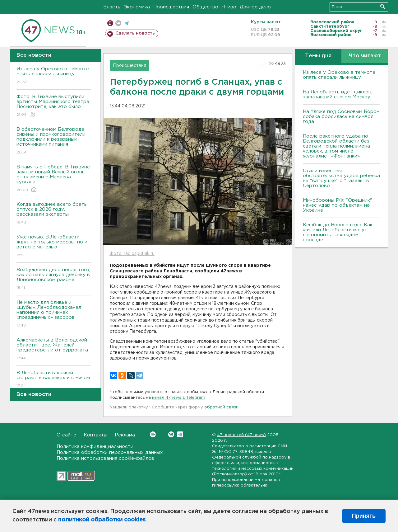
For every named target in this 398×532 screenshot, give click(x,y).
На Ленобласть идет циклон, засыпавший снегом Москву (338, 94)
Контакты (95, 435)
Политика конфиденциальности (95, 447)
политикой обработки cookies (102, 520)
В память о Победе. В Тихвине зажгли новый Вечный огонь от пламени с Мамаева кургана (54, 179)
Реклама (125, 435)
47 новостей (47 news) (241, 435)
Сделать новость (135, 33)
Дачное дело (255, 7)
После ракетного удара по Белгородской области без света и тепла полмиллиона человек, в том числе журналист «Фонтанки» (336, 146)
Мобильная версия (110, 23)
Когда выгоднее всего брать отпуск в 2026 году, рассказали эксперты (54, 214)
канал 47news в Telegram (179, 398)
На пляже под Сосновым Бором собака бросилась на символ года (341, 117)
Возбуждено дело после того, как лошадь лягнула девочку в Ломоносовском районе (54, 279)
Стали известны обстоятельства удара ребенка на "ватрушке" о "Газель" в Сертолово (341, 178)
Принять (364, 516)
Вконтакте (153, 434)
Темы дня (318, 56)
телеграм (126, 23)
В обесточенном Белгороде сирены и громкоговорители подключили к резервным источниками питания (54, 141)
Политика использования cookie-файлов (105, 458)
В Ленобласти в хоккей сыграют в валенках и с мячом (54, 380)
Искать (383, 6)
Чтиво (229, 7)
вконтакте (118, 23)
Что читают (365, 56)
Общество (205, 7)
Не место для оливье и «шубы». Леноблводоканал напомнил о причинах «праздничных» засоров (54, 314)
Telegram (180, 434)
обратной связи (221, 407)
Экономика (137, 7)
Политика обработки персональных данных (110, 452)
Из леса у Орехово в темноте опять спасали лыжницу (54, 76)
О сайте (66, 435)
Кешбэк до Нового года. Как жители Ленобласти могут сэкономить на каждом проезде (338, 232)
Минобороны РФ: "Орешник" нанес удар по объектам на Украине (338, 205)
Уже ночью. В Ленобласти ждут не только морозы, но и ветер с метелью (54, 246)
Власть (112, 7)
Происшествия (171, 7)
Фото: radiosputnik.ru (132, 254)
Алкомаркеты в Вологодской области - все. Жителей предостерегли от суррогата (54, 349)
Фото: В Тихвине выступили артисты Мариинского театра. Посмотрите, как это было (54, 106)
